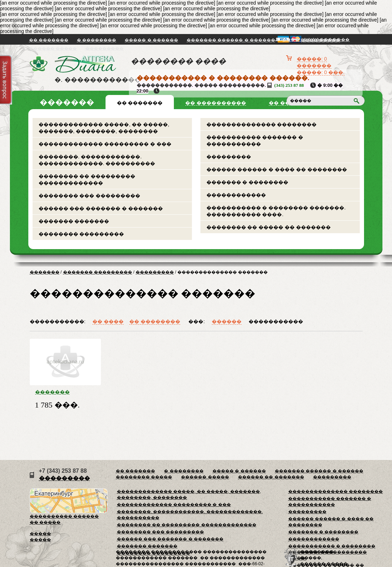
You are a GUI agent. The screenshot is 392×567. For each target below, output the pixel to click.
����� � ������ (151, 40)
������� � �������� (248, 182)
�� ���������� (216, 103)
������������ (236, 195)
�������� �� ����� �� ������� (269, 227)
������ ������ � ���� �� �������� (277, 169)
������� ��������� (98, 272)
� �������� (96, 40)
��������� (104, 49)
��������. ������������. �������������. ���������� (97, 160)
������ (227, 321)
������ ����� (53, 49)
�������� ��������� (81, 234)
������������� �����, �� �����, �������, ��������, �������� (104, 128)
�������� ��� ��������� (90, 196)
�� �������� (155, 321)
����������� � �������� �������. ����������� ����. (276, 211)
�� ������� (49, 40)
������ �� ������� (271, 477)
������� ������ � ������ (231, 40)
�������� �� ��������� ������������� (87, 179)
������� (45, 272)
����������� (276, 321)
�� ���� (108, 321)
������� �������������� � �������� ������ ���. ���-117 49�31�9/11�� (65, 392)
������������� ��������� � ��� (105, 144)
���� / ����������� (316, 40)
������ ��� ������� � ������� (101, 208)
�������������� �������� (262, 124)
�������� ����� (144, 477)
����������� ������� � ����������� (255, 141)
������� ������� (74, 221)
